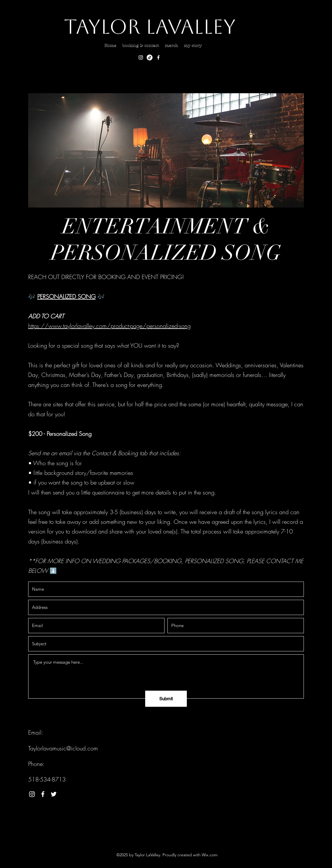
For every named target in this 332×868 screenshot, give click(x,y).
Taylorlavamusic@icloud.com (63, 748)
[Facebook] (158, 57)
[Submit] (166, 699)
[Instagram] (141, 57)
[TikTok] (150, 57)
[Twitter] (54, 794)
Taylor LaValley (150, 27)
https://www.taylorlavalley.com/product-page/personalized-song (109, 326)
